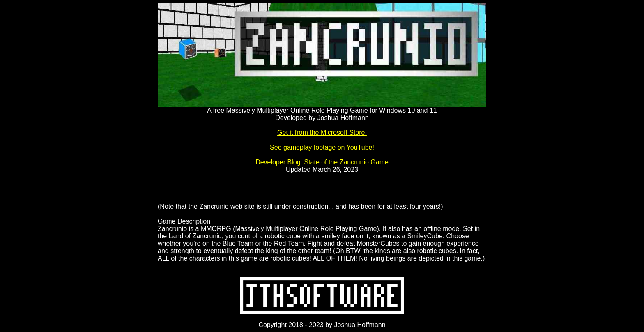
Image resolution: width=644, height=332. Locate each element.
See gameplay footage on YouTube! (322, 147)
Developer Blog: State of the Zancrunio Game (322, 162)
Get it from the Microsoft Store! (322, 133)
